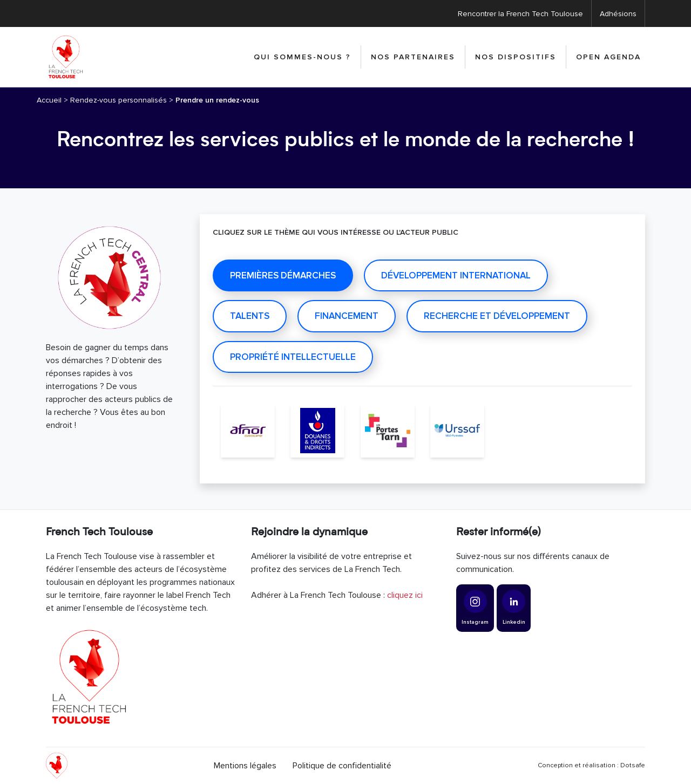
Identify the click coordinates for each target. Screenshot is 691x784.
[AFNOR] (248, 431)
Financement (347, 316)
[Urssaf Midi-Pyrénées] (457, 431)
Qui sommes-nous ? (302, 57)
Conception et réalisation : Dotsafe (591, 765)
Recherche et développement (497, 316)
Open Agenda (608, 57)
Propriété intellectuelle (293, 357)
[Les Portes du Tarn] (388, 431)
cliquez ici (405, 595)
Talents (250, 316)
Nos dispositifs (516, 57)
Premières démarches (283, 275)
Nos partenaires (413, 57)
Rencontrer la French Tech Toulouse (520, 14)
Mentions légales (245, 766)
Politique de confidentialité (342, 766)
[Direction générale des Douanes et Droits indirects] (317, 431)
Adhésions (618, 14)
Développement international (456, 275)
